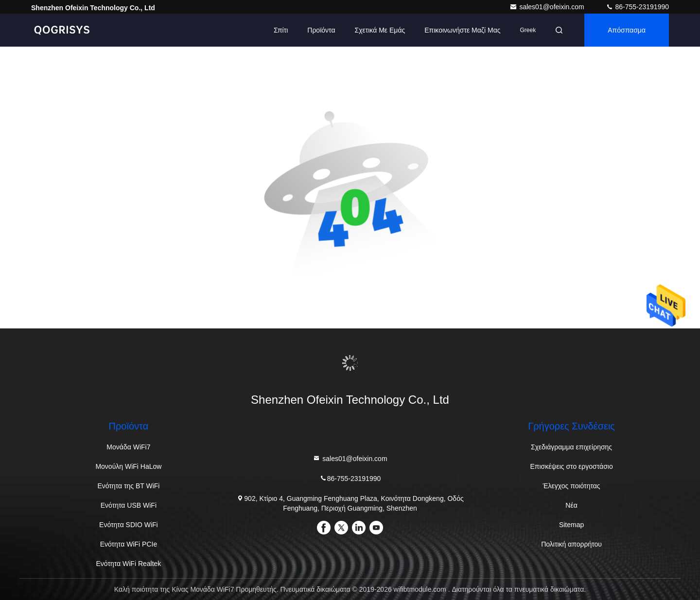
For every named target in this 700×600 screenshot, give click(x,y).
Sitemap (571, 525)
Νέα (571, 505)
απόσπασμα (627, 30)
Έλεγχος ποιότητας (572, 486)
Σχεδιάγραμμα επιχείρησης (571, 447)
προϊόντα (321, 30)
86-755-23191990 (637, 7)
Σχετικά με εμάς (380, 30)
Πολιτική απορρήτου (571, 544)
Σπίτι (281, 30)
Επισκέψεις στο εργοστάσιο (571, 466)
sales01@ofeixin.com (548, 7)
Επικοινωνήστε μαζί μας (462, 30)
